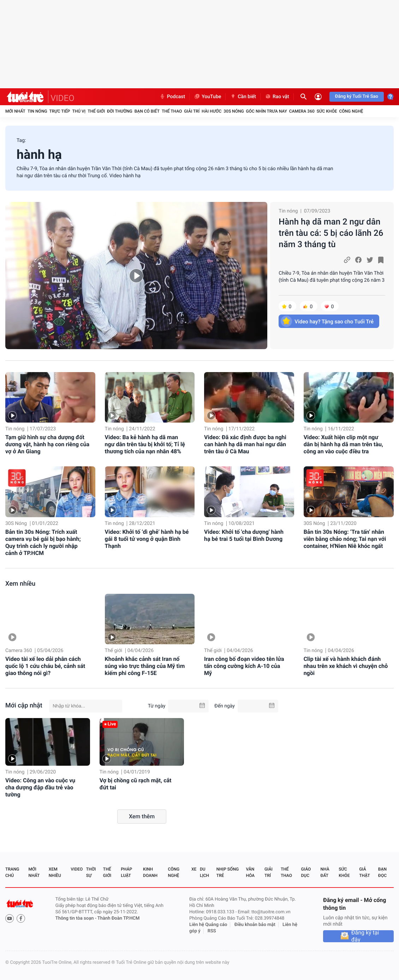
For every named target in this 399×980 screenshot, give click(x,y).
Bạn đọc (382, 872)
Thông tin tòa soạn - (76, 918)
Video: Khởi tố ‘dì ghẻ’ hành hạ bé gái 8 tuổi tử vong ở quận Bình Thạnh (147, 539)
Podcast (172, 97)
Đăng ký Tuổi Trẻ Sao (357, 97)
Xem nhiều (20, 584)
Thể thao (172, 111)
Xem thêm (142, 816)
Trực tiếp (60, 111)
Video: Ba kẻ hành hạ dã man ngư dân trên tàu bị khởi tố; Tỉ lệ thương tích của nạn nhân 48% (145, 444)
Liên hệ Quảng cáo (208, 925)
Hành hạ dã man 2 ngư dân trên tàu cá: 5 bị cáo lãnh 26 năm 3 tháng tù (331, 233)
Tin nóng (37, 111)
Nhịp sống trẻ (228, 872)
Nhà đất (325, 872)
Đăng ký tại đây (365, 936)
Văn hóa (250, 872)
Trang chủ (12, 872)
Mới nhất (15, 111)
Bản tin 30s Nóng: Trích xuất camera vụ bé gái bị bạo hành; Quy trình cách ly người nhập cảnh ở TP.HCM (43, 542)
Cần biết (243, 97)
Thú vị (79, 111)
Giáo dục (306, 872)
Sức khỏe (327, 111)
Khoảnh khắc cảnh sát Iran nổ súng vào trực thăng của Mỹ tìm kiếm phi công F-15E (145, 666)
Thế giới (96, 111)
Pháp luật (126, 872)
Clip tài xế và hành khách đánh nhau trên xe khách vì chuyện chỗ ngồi (346, 666)
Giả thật (364, 872)
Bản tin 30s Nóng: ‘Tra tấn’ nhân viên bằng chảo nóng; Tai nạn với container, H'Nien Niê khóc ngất (345, 539)
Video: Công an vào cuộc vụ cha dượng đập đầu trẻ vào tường (40, 787)
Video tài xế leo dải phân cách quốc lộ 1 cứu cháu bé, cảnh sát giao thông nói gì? (45, 666)
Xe (194, 869)
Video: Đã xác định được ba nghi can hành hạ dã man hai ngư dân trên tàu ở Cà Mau (245, 444)
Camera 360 (302, 111)
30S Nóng (234, 111)
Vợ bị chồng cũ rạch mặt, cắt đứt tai (136, 784)
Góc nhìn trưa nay (267, 111)
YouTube (207, 97)
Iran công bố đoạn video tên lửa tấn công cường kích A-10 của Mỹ (244, 666)
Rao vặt (277, 97)
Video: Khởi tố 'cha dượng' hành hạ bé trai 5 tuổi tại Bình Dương (244, 535)
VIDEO (62, 98)
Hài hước (212, 111)
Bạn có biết (147, 111)
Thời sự (91, 872)
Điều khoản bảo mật (255, 925)
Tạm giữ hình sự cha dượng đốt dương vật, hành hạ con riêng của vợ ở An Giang (47, 444)
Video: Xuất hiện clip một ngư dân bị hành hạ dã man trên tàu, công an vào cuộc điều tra (343, 444)
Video (77, 869)
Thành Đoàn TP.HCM (118, 918)
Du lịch (204, 872)
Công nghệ (351, 111)
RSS (212, 931)
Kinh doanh (150, 872)
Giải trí (192, 111)
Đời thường (120, 111)
